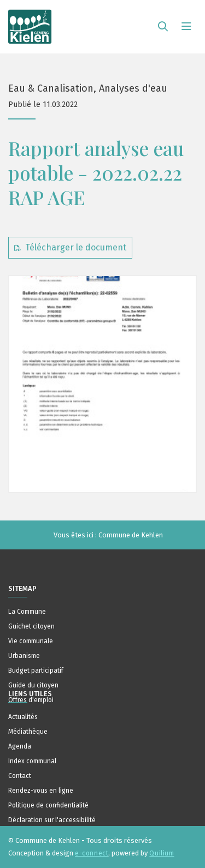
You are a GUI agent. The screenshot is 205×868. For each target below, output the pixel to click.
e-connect (92, 853)
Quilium (162, 853)
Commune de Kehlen (131, 535)
